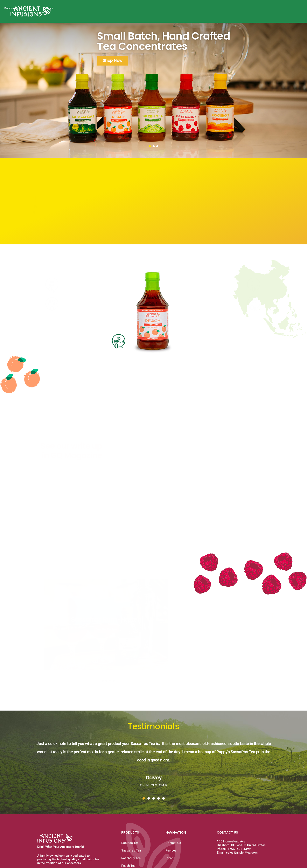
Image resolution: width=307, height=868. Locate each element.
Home (134, 8)
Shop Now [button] (113, 60)
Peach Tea (128, 828)
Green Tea (128, 835)
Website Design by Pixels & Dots (153, 863)
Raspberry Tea (131, 820)
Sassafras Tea (131, 812)
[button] (150, 146)
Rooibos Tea (130, 805)
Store (289, 8)
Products (246, 8)
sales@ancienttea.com (242, 815)
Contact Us (269, 8)
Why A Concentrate (217, 8)
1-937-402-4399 (239, 811)
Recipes (151, 8)
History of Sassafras (180, 8)
